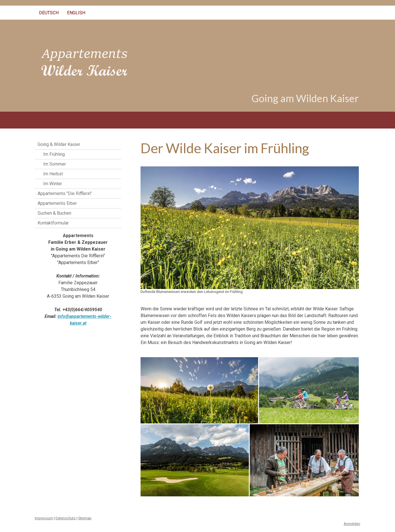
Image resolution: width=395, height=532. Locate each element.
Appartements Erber (57, 203)
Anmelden (352, 524)
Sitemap (85, 518)
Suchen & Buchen (54, 213)
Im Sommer (55, 164)
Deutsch (49, 13)
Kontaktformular (53, 223)
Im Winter (53, 184)
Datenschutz (66, 518)
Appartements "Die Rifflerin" (65, 193)
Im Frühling (54, 154)
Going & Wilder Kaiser (59, 144)
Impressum (44, 518)
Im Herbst (53, 174)
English (76, 13)
